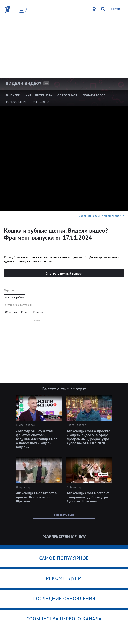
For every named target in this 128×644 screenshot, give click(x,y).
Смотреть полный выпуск (64, 273)
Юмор (25, 312)
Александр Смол (15, 297)
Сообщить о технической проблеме (101, 216)
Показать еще (64, 515)
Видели (24, 83)
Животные (38, 312)
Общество (11, 312)
